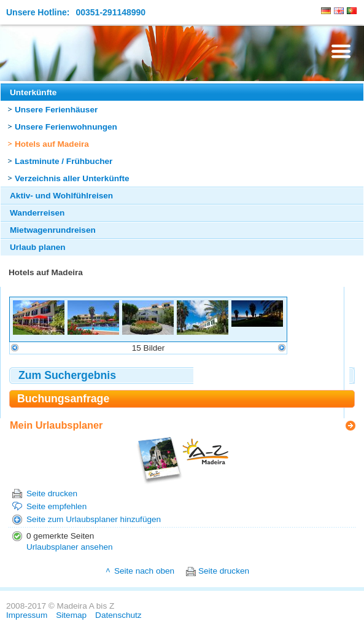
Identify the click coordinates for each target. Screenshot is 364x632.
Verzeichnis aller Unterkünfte (72, 178)
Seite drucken (52, 494)
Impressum (27, 615)
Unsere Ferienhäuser (56, 110)
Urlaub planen (38, 247)
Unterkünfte (33, 92)
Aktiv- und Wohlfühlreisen (61, 196)
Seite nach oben (144, 571)
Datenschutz (118, 615)
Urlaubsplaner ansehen (70, 547)
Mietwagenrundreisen (53, 230)
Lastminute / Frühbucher (64, 161)
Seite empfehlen (56, 506)
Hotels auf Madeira (52, 144)
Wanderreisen (37, 213)
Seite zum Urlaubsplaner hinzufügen (94, 519)
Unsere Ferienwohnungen (66, 127)
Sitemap (71, 615)
